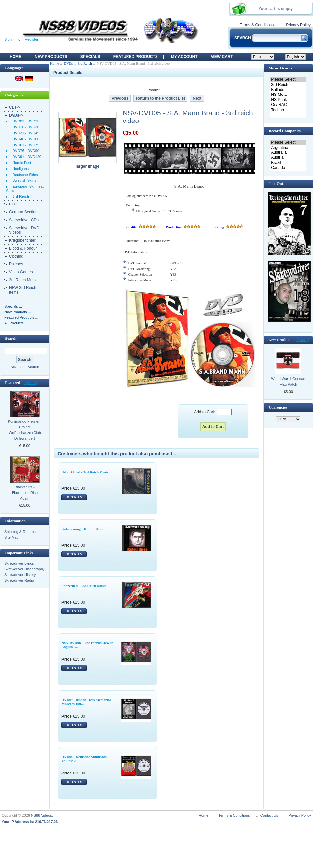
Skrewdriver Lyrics (19, 563)
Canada (288, 168)
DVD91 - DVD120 (26, 157)
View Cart (222, 57)
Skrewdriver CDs (24, 220)
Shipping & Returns (20, 532)
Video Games (21, 272)
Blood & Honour (23, 248)
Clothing (16, 256)
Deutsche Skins (24, 175)
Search (11, 339)
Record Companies (285, 131)
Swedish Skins (23, 180)
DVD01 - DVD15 (25, 121)
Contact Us (269, 815)
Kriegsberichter (22, 240)
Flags (14, 204)
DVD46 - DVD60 (25, 139)
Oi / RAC (288, 105)
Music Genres (280, 68)
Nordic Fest (21, 163)
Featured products (136, 57)
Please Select (288, 80)
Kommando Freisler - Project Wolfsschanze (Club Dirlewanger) (25, 430)
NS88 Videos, (43, 815)
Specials (90, 57)
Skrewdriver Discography (24, 569)
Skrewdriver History (20, 575)
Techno (288, 110)
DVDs (68, 63)
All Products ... (16, 323)
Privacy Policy (298, 25)
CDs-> (14, 107)
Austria (288, 158)
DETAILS (74, 497)
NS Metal (288, 95)
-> (16, 115)
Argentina (288, 148)
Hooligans (20, 169)
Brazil (288, 163)
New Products (51, 57)
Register (31, 39)
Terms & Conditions (257, 25)
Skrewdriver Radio (19, 580)
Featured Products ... (21, 317)
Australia (288, 153)
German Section (23, 212)
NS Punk (288, 100)
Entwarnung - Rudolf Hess (82, 529)
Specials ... (13, 306)
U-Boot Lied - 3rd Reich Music (85, 472)
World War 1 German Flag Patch (288, 381)
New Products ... (18, 312)
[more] (30, 383)
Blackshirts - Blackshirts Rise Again (25, 493)
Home (15, 57)
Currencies (278, 407)
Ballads (288, 90)
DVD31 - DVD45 (25, 133)
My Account (184, 57)
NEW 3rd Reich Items (23, 290)
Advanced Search (25, 367)
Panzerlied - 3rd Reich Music (84, 586)
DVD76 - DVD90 (25, 151)
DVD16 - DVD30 (25, 127)
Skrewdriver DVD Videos (24, 230)
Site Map (11, 537)
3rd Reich (85, 63)
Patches (16, 264)
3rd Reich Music (23, 280)
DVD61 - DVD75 (25, 145)
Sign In (10, 39)
